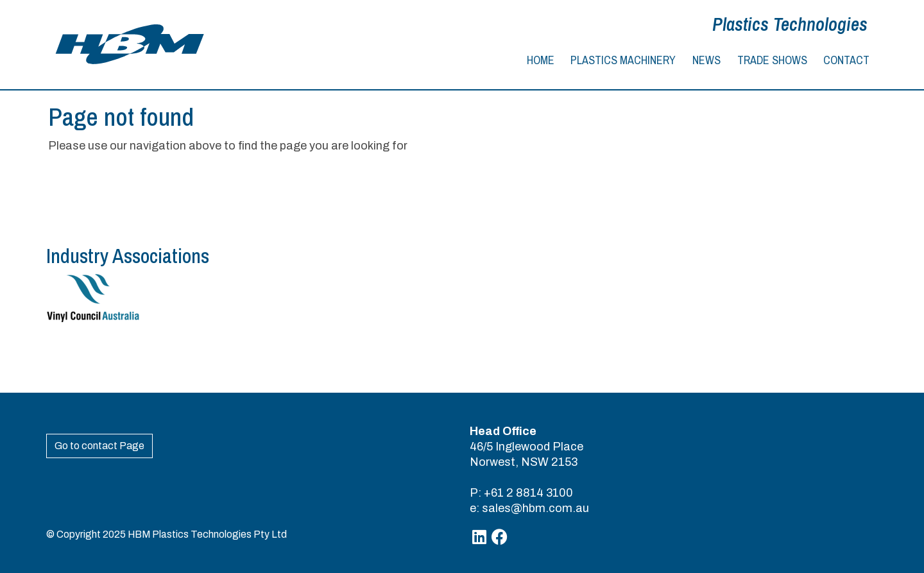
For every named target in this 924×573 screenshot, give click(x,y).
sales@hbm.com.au (535, 508)
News (706, 60)
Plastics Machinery (623, 60)
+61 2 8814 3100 (528, 493)
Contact (846, 60)
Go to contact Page (99, 446)
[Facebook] (500, 537)
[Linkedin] (479, 537)
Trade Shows (772, 60)
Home (541, 60)
